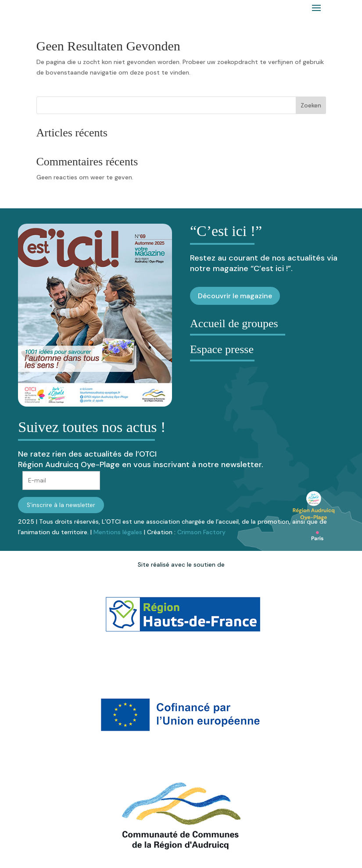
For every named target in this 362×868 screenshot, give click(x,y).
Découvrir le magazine (235, 296)
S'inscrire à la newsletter (61, 505)
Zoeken (311, 105)
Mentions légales (118, 532)
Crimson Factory (201, 532)
